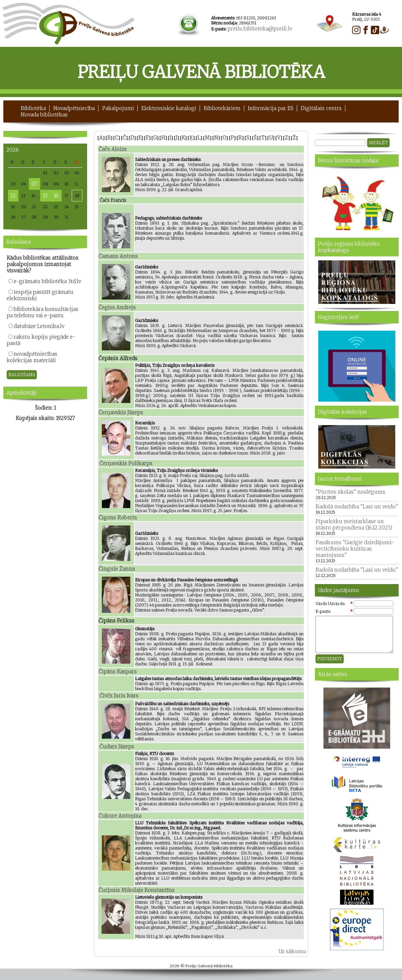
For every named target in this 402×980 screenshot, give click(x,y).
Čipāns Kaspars (118, 672)
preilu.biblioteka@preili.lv (260, 29)
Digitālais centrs (321, 108)
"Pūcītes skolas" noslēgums (350, 492)
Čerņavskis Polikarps (126, 463)
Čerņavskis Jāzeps (121, 413)
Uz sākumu (292, 951)
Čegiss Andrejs (117, 307)
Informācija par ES (271, 108)
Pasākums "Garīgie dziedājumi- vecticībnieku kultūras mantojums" (355, 549)
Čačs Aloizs (113, 149)
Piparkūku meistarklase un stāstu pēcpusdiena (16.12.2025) (354, 524)
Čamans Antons (118, 256)
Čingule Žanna (117, 569)
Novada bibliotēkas (44, 115)
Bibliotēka (33, 108)
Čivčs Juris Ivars (119, 696)
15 (45, 196)
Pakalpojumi (118, 108)
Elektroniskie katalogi (169, 108)
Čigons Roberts (118, 518)
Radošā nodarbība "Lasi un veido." (357, 507)
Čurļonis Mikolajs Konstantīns (137, 890)
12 (13, 196)
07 (35, 184)
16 (56, 196)
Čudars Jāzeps (117, 747)
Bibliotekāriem (222, 108)
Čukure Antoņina (120, 816)
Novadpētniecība (74, 108)
